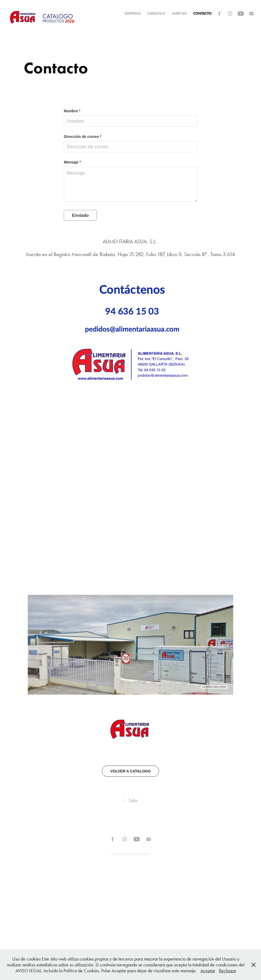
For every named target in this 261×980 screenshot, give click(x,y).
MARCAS (179, 13)
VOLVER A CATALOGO (130, 771)
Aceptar (208, 971)
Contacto (202, 13)
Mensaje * (72, 162)
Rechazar (228, 971)
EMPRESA (133, 13)
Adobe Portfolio (139, 854)
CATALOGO (156, 13)
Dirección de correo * (83, 137)
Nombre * (72, 111)
